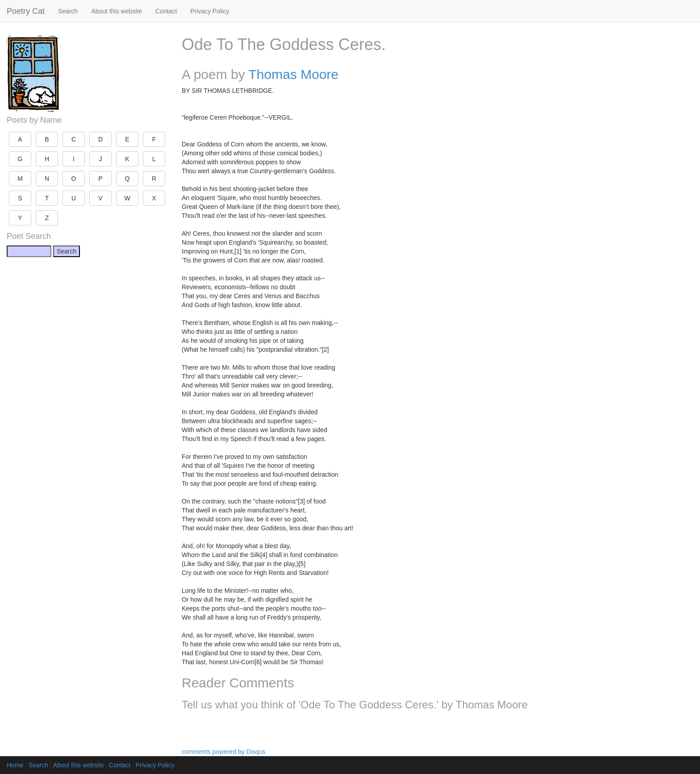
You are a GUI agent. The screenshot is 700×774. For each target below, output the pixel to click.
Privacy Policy (210, 11)
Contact (166, 11)
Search (68, 11)
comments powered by (224, 752)
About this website (117, 11)
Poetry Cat (26, 11)
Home (15, 765)
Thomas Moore (294, 74)
